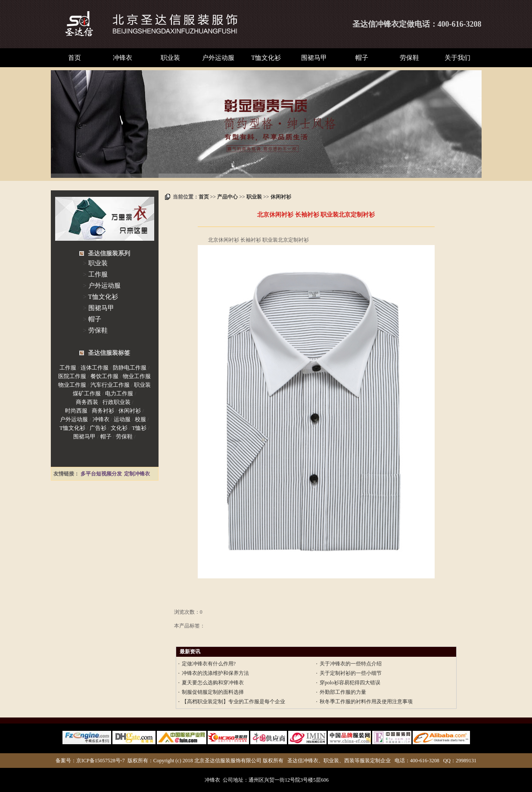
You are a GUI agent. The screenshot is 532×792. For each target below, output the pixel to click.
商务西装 (87, 402)
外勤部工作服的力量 (343, 692)
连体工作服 (95, 368)
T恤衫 (139, 428)
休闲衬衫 (281, 197)
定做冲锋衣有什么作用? (209, 664)
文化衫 (119, 428)
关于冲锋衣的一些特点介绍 (351, 664)
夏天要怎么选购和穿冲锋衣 (213, 683)
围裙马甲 (314, 58)
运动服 (122, 419)
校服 (140, 419)
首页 (75, 58)
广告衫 (98, 428)
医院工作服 (72, 376)
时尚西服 (76, 411)
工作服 (98, 274)
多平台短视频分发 (101, 474)
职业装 (170, 58)
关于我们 (457, 58)
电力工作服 (119, 393)
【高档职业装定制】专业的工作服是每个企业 (233, 702)
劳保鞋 (409, 58)
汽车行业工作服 (110, 385)
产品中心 (227, 197)
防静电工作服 (130, 368)
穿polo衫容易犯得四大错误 (350, 683)
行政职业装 (117, 402)
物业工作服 (137, 376)
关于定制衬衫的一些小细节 (351, 673)
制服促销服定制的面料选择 (213, 692)
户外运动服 (218, 58)
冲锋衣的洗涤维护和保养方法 (215, 673)
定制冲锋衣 (137, 474)
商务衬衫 (103, 411)
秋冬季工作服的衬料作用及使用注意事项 (366, 702)
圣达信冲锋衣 (376, 24)
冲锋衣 (123, 58)
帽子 (362, 58)
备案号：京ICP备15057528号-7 (90, 761)
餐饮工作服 (104, 376)
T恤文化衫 (266, 58)
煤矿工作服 (87, 393)
